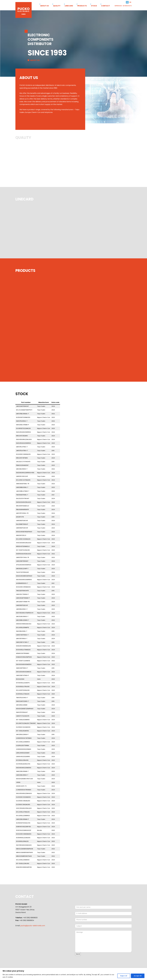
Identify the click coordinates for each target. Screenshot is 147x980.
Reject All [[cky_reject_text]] (124, 976)
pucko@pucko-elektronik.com (33, 926)
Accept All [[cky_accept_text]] (138, 976)
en (127, 2)
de (130, 2)
